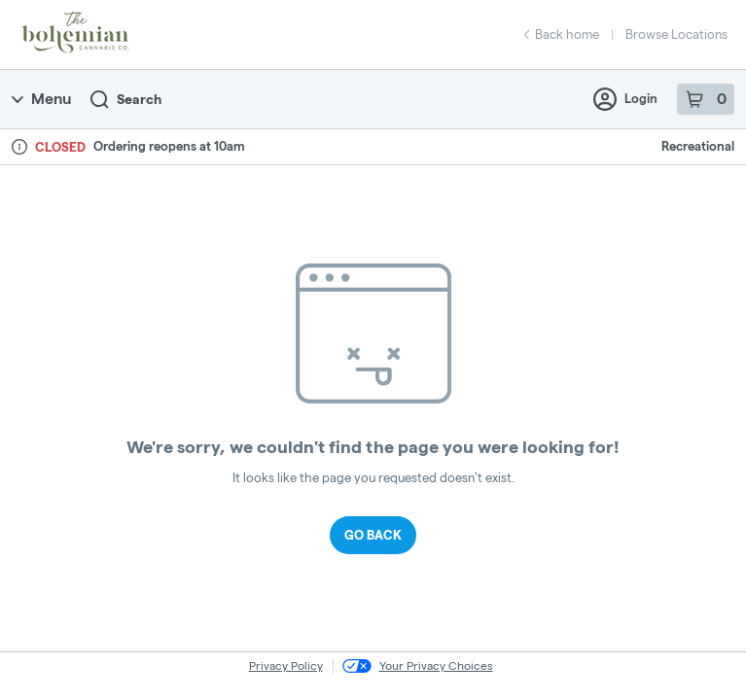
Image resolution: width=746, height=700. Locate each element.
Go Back (373, 535)
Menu (41, 99)
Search (126, 100)
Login (625, 99)
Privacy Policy (286, 665)
